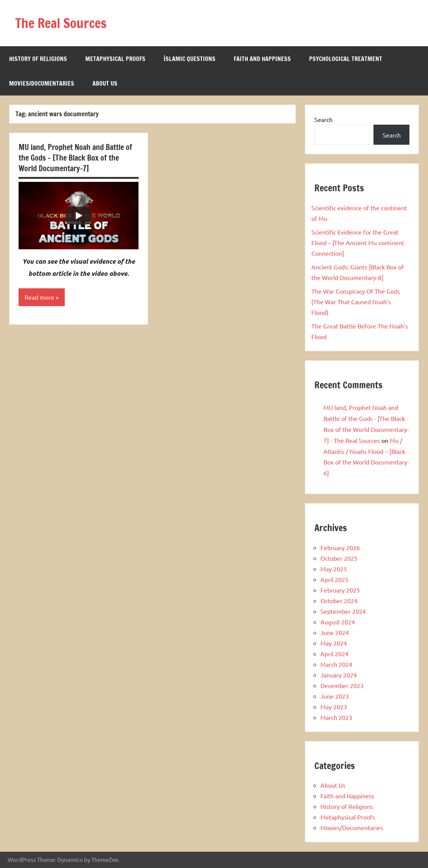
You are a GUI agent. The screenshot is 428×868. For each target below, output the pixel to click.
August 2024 (338, 622)
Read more (39, 297)
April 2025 (334, 579)
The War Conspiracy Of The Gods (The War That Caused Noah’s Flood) (356, 302)
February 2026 (340, 547)
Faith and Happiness (262, 59)
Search (323, 119)
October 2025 (339, 558)
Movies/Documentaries (42, 83)
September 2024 (343, 611)
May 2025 (334, 569)
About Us (105, 83)
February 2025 (340, 590)
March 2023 (336, 717)
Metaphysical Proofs (115, 59)
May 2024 (334, 643)
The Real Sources (63, 23)
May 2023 (334, 707)
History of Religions (38, 59)
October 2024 (339, 601)
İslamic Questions (190, 59)
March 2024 (336, 664)
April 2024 (334, 654)
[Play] (78, 216)
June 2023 (335, 696)
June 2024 (335, 632)
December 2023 (342, 685)
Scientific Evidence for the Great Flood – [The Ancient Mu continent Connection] (358, 242)
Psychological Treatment (346, 59)
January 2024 (339, 675)
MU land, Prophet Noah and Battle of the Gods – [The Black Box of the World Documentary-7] (75, 158)
